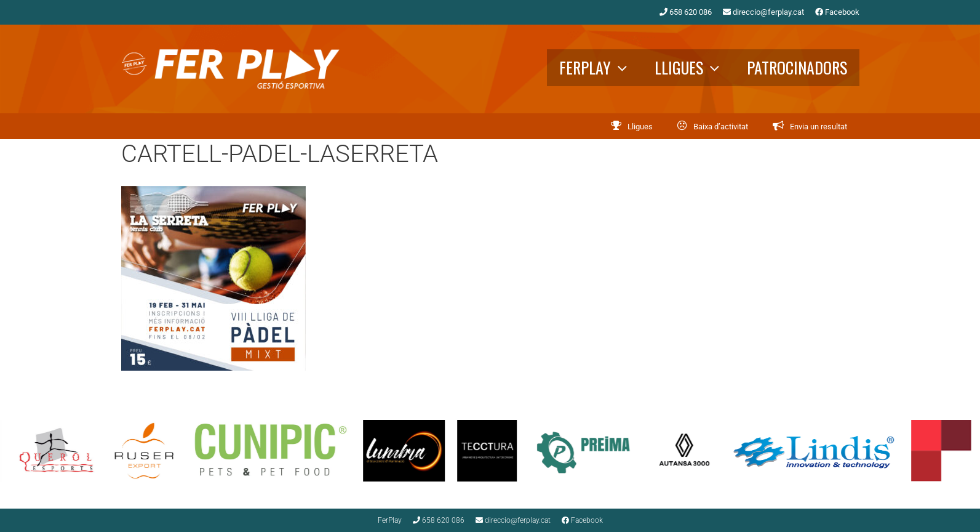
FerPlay (601, 68)
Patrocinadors (797, 67)
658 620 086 (686, 12)
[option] (154, 451)
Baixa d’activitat (721, 127)
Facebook (837, 12)
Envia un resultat (819, 127)
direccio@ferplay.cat (763, 12)
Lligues (695, 68)
